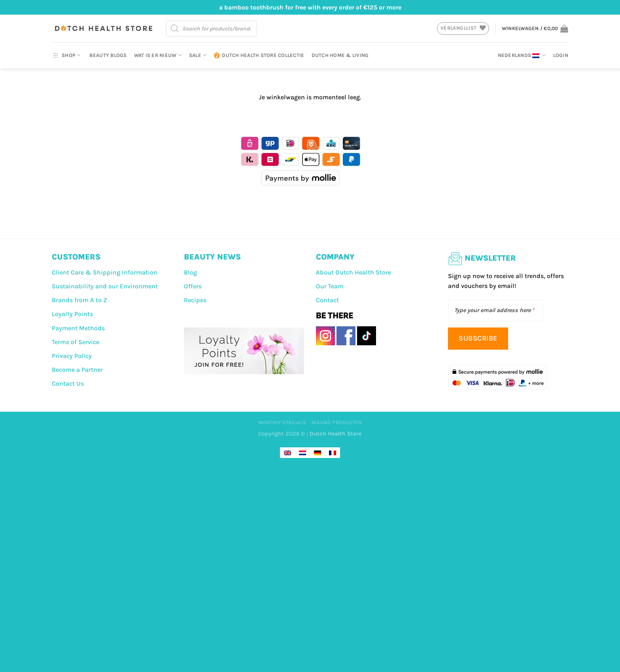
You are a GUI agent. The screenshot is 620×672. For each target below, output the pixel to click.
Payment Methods (78, 328)
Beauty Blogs (108, 55)
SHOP (66, 55)
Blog (190, 272)
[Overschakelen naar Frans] (333, 453)
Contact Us (68, 383)
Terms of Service (76, 342)
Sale (198, 55)
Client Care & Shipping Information (105, 272)
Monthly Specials (282, 422)
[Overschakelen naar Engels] (287, 453)
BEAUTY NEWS (212, 257)
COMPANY (335, 257)
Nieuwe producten (337, 422)
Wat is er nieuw (158, 55)
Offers (193, 286)
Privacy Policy (72, 356)
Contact (327, 300)
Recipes (195, 300)
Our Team (330, 286)
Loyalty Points (72, 314)
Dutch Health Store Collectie (259, 55)
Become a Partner (77, 370)
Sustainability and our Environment (105, 286)
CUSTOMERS (76, 257)
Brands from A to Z (79, 300)
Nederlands (522, 55)
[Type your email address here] (495, 310)
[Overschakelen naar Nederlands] (302, 453)
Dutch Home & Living (340, 55)
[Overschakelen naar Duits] (318, 453)
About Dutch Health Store (353, 272)
